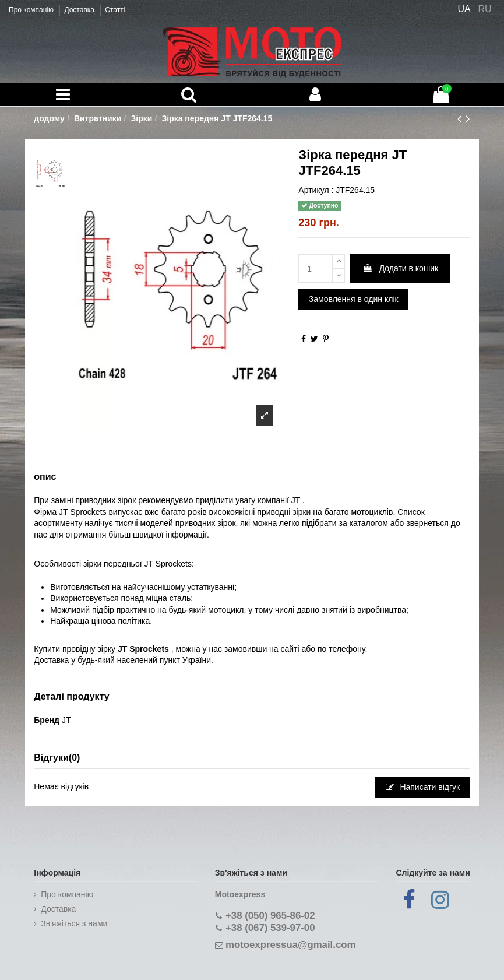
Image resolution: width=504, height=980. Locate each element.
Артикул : (316, 190)
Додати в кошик (400, 268)
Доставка (80, 10)
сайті (290, 649)
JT (66, 720)
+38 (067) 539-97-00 (270, 928)
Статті (115, 10)
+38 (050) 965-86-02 (270, 916)
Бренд (47, 720)
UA (464, 9)
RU (485, 9)
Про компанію (32, 10)
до (456, 523)
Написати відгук (423, 787)
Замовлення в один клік (354, 299)
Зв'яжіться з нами (74, 923)
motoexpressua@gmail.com (290, 945)
